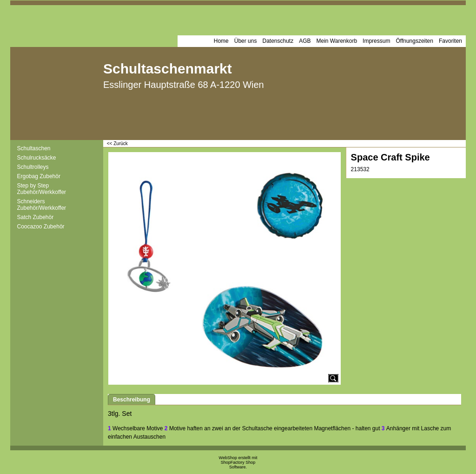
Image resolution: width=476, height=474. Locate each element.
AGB (305, 41)
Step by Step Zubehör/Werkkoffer (42, 189)
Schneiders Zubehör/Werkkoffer (42, 205)
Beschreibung (132, 400)
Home (221, 41)
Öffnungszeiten (414, 41)
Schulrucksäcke (37, 158)
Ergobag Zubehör (39, 176)
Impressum (376, 41)
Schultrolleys (33, 167)
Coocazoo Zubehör (41, 227)
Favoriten (450, 41)
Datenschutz (278, 41)
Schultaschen (34, 148)
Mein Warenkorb (337, 41)
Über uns (246, 41)
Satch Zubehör (36, 217)
